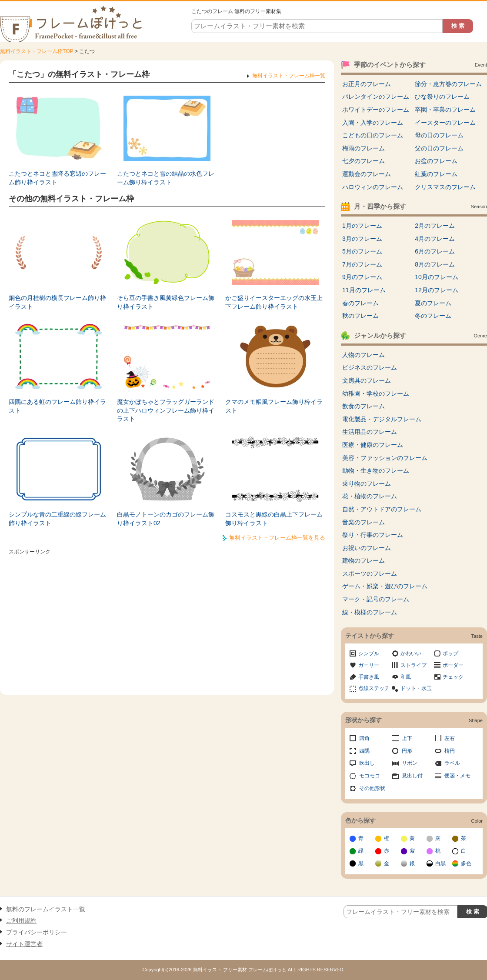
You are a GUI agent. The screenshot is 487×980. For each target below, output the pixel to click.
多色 (466, 863)
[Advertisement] (167, 619)
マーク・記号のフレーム (376, 599)
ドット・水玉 (416, 688)
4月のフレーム (435, 239)
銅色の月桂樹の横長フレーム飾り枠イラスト (57, 302)
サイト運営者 (24, 944)
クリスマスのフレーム (445, 187)
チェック (453, 677)
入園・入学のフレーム (373, 123)
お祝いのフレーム (367, 548)
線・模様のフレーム (370, 612)
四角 (364, 738)
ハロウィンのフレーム (373, 187)
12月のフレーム (437, 290)
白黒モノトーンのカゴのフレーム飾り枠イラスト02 (166, 519)
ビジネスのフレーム (370, 367)
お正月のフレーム (367, 84)
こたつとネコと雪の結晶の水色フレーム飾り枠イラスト (166, 178)
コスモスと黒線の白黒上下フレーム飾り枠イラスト (274, 519)
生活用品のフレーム (370, 432)
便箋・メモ (457, 776)
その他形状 (372, 788)
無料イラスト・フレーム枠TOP (37, 51)
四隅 (364, 751)
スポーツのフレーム (370, 573)
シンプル (369, 653)
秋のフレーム (360, 316)
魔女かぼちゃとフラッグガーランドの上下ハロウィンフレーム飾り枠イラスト (166, 410)
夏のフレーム (433, 303)
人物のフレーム (364, 355)
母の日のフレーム (439, 135)
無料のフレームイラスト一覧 (46, 909)
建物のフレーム (364, 560)
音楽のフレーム (364, 522)
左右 (450, 738)
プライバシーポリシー (37, 932)
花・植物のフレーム (370, 496)
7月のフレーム (362, 264)
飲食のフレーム (364, 406)
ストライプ (414, 665)
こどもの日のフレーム (373, 135)
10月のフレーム (437, 277)
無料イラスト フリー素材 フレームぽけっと (240, 970)
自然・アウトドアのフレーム (382, 509)
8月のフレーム (435, 264)
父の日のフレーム (439, 148)
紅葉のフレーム (436, 174)
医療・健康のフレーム (373, 445)
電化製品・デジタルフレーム (382, 419)
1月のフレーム (362, 226)
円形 (407, 751)
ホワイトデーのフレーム (376, 110)
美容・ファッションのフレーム (385, 458)
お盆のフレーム (436, 161)
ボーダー (453, 665)
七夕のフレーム (364, 161)
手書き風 (369, 677)
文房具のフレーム (367, 380)
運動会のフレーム (367, 174)
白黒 (440, 863)
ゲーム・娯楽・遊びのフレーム (385, 586)
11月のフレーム (364, 290)
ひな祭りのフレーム (442, 97)
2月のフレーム (435, 226)
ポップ (450, 653)
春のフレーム (360, 303)
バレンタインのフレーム (376, 97)
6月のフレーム (435, 251)
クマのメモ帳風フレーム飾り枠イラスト (274, 406)
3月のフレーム (362, 239)
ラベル (452, 763)
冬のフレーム (433, 316)
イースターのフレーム (445, 123)
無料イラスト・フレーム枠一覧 (289, 76)
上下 (407, 738)
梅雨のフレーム (364, 148)
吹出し (367, 763)
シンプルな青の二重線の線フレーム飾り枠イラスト (57, 519)
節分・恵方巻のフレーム (448, 84)
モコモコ (370, 776)
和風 (406, 677)
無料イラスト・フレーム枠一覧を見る (277, 538)
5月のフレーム (362, 251)
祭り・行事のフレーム (373, 535)
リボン (410, 763)
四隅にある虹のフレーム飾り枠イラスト (57, 406)
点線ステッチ (374, 688)
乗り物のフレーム (367, 483)
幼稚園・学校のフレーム (376, 393)
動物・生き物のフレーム (376, 470)
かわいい (411, 653)
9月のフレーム (362, 277)
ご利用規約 (21, 920)
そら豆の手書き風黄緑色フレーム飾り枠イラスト (166, 302)
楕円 (450, 751)
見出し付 (412, 776)
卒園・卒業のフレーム (445, 110)
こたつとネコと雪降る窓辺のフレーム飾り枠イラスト (57, 178)
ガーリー (369, 665)
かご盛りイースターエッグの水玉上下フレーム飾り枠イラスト (274, 302)
